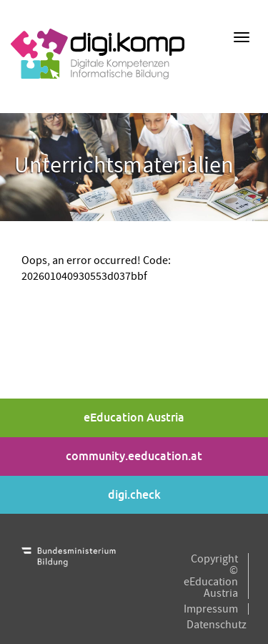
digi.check (134, 495)
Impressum (211, 609)
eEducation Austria (134, 418)
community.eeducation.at (134, 456)
